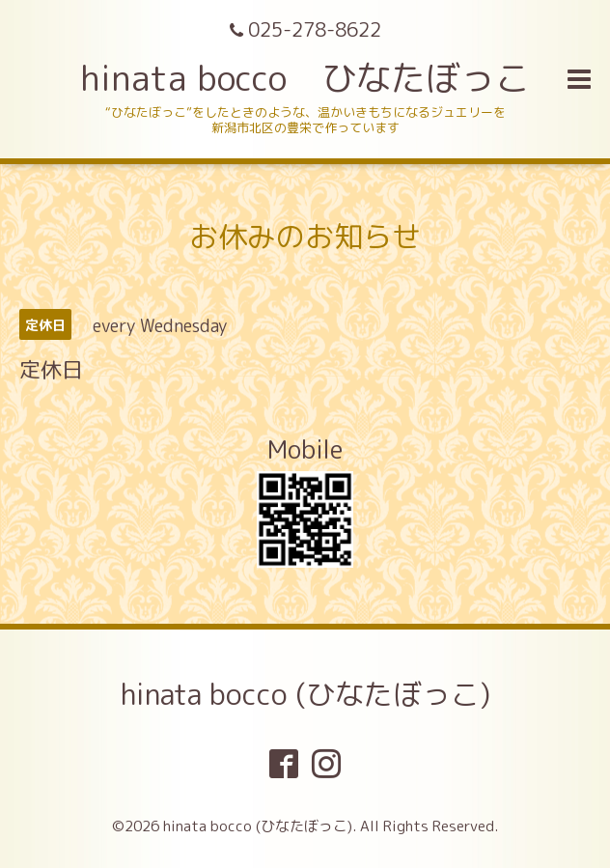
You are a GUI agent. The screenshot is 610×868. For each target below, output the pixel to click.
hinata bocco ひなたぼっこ (305, 78)
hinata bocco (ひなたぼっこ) (305, 694)
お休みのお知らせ (305, 237)
